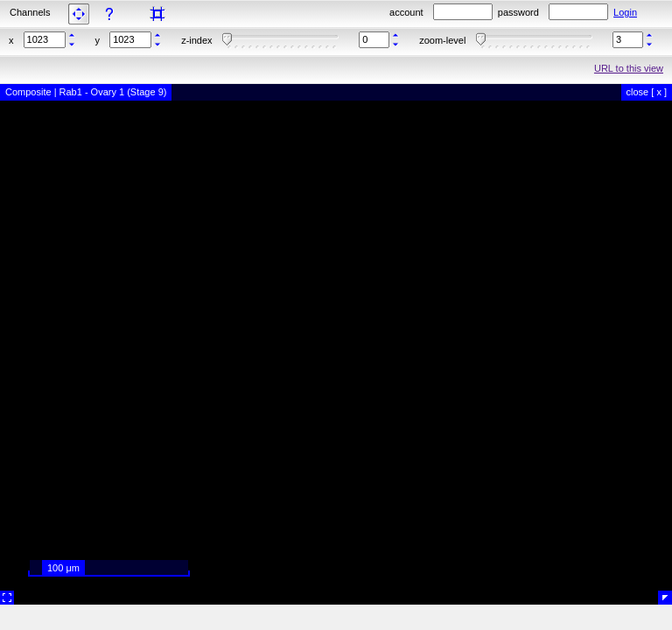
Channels (30, 12)
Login (625, 12)
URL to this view (629, 68)
